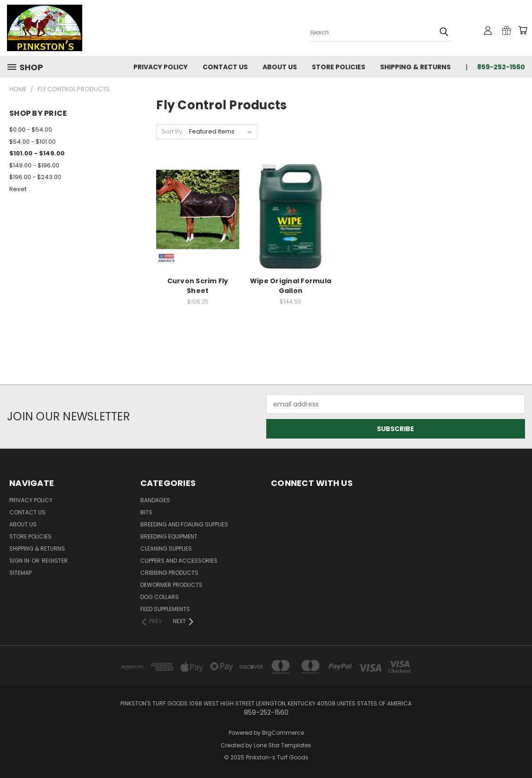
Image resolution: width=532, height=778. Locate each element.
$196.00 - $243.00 (35, 177)
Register (55, 561)
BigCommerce (283, 733)
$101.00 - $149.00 (37, 153)
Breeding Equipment (169, 536)
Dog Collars (160, 597)
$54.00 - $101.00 (33, 142)
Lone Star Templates (282, 745)
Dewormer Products (171, 585)
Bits (146, 512)
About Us (280, 67)
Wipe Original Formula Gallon (291, 286)
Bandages (155, 500)
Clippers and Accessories (179, 561)
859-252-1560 (501, 67)
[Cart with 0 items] (523, 30)
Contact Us (225, 67)
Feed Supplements (165, 609)
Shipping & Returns (415, 67)
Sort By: (173, 131)
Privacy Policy (161, 67)
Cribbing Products (169, 573)
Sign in (20, 561)
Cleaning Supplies (166, 549)
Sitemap (20, 573)
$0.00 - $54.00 (31, 130)
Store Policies (338, 67)
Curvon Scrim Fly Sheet (198, 286)
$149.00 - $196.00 (34, 165)
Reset (18, 189)
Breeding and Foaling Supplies (184, 524)
